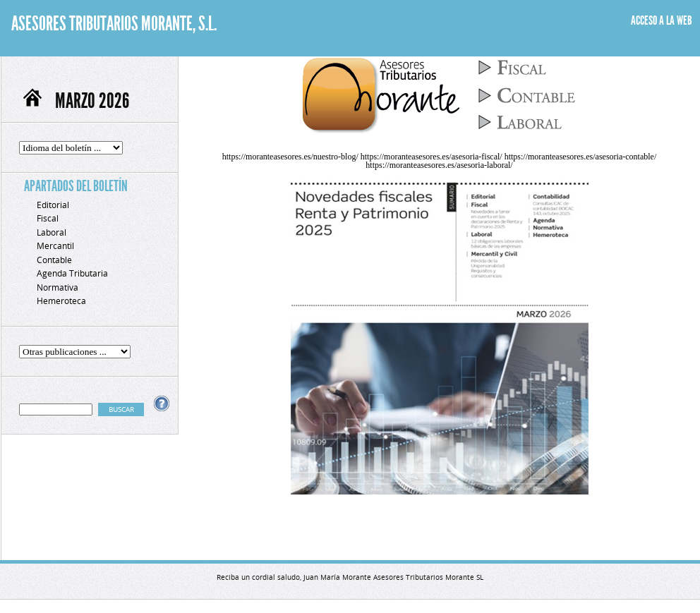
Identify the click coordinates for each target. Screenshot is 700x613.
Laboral (52, 232)
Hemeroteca (61, 301)
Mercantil (55, 246)
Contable (54, 260)
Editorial (53, 205)
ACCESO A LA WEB (662, 20)
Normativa (58, 287)
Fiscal (48, 218)
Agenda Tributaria (72, 273)
